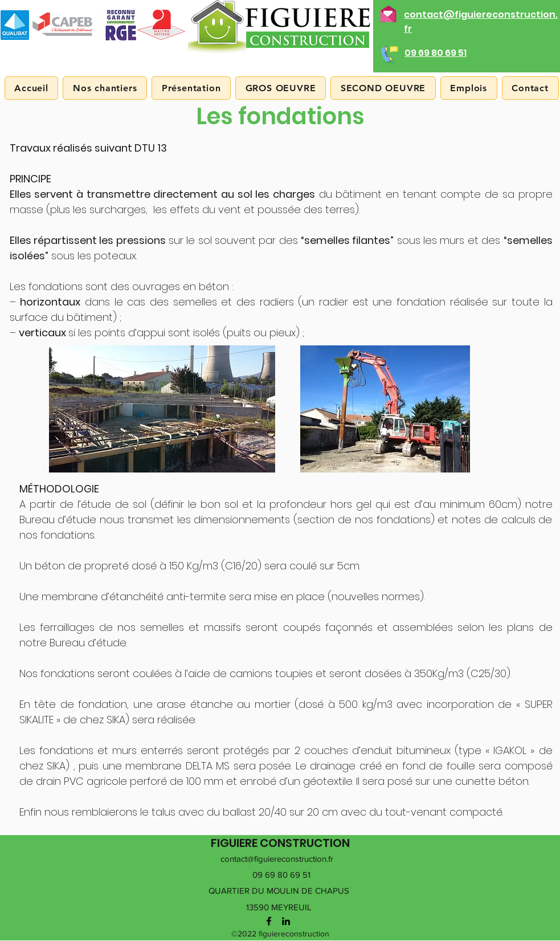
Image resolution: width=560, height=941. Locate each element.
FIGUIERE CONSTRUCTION (280, 843)
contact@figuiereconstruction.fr (277, 859)
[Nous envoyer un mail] (388, 12)
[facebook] (269, 921)
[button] (191, 88)
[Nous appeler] (388, 53)
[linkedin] (286, 921)
